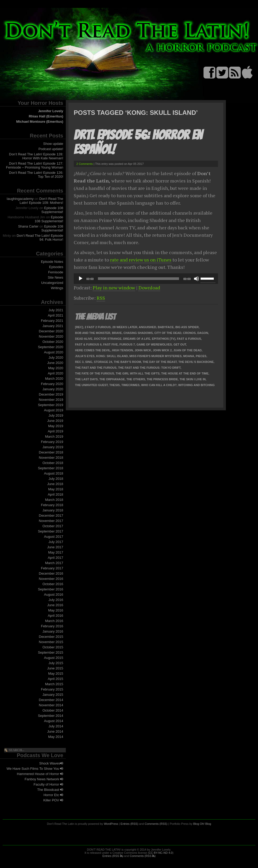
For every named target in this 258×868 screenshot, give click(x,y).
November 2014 (51, 705)
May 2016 (56, 610)
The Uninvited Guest (91, 385)
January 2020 (53, 389)
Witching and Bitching (196, 385)
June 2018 (55, 484)
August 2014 (54, 721)
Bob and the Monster (93, 333)
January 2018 (53, 510)
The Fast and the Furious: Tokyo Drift (149, 368)
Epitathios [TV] (164, 339)
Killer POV (53, 800)
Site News (55, 277)
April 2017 (55, 558)
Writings (57, 288)
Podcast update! (51, 149)
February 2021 (52, 321)
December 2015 (51, 637)
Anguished (147, 327)
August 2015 (54, 658)
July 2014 (56, 726)
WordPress (111, 824)
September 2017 (51, 531)
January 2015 (53, 695)
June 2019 (55, 421)
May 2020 (56, 368)
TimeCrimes (130, 385)
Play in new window (114, 288)
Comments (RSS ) (143, 856)
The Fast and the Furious (96, 368)
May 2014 (56, 737)
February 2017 (52, 568)
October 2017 (53, 526)
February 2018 (52, 505)
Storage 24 (103, 362)
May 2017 (56, 552)
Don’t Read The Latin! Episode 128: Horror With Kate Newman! (36, 156)
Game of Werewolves (154, 344)
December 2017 (51, 516)
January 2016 (53, 631)
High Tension (123, 350)
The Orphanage (112, 379)
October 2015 (53, 647)
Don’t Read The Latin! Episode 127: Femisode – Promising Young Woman (35, 165)
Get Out (180, 344)
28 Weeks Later (125, 327)
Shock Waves (51, 763)
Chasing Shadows (138, 333)
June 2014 (55, 731)
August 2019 (54, 410)
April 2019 (55, 431)
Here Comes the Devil (93, 350)
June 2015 (55, 668)
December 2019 (51, 394)
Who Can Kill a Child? (159, 385)
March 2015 (54, 684)
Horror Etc (53, 795)
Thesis (115, 385)
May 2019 (56, 426)
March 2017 (54, 563)
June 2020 (55, 363)
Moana (189, 356)
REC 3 (79, 362)
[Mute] (196, 279)
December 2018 (51, 452)
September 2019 (51, 405)
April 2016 (55, 616)
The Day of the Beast (160, 362)
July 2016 (56, 600)
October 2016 (53, 584)
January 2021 (53, 326)
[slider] (139, 279)
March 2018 (54, 500)
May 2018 (56, 489)
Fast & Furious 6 (88, 344)
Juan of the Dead (188, 350)
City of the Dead (168, 333)
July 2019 (56, 415)
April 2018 (55, 494)
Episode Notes (52, 262)
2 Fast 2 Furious (98, 327)
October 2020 (53, 342)
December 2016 (51, 573)
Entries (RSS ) (113, 856)
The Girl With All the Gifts (138, 373)
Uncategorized (52, 283)
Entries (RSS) (129, 824)
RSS (101, 298)
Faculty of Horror (48, 784)
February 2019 (52, 442)
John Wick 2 (162, 350)
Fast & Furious (189, 339)
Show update (53, 144)
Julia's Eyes (85, 356)
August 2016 (54, 595)
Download (149, 288)
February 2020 (52, 384)
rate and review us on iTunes (141, 260)
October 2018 (53, 463)
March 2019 (54, 437)
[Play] (81, 279)
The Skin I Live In (193, 379)
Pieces (201, 356)
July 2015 (56, 663)
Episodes (56, 267)
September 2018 (51, 468)
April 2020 (55, 373)
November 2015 (51, 642)
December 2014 (51, 700)
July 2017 (56, 542)
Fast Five (111, 344)
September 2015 (51, 652)
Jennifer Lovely (51, 111)
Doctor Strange (108, 339)
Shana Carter (28, 226)
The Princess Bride (162, 379)
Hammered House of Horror (40, 774)
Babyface (166, 327)
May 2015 (56, 674)
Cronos (189, 333)
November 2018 (51, 458)
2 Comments (85, 164)
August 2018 (54, 473)
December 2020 (51, 331)
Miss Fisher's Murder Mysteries (156, 356)
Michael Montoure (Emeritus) (40, 122)
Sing (89, 362)
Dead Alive (84, 339)
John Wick (143, 350)
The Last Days (86, 379)
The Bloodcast (50, 790)
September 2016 (51, 589)
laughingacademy (20, 199)
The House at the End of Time (185, 373)
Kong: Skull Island (112, 356)
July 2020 (56, 357)
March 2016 (54, 621)
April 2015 (55, 679)
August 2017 (54, 537)
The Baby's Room (127, 362)
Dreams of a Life (137, 339)
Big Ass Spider (187, 327)
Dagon (203, 333)
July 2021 (56, 310)
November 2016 (51, 579)
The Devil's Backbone (196, 362)
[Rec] (79, 327)
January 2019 (53, 447)
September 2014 (51, 716)
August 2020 (54, 352)
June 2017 (55, 547)
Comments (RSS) (156, 824)
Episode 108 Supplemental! (52, 210)
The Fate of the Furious (95, 373)
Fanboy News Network (44, 779)
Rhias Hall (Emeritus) (46, 116)
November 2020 (51, 336)
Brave (117, 333)
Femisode (56, 272)
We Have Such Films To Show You (35, 769)
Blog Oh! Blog (202, 824)
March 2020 (54, 379)
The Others (136, 379)
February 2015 (52, 689)
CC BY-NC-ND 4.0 (161, 853)
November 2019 (51, 400)
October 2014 (53, 710)
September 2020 (51, 347)
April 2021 (55, 315)
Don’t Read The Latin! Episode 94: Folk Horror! (40, 238)
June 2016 (55, 605)
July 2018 (56, 479)
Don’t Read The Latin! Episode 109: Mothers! (42, 201)
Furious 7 (127, 344)
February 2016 (52, 626)
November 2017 (51, 521)
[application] (146, 279)
